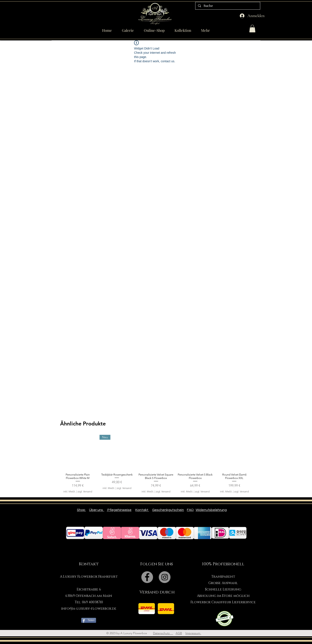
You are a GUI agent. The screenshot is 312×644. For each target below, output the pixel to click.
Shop (81, 510)
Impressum (193, 633)
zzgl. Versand (85, 491)
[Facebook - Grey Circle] (147, 577)
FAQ (190, 510)
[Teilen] (89, 620)
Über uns (97, 510)
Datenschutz (163, 633)
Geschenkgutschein (168, 510)
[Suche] (227, 6)
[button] (252, 29)
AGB (179, 633)
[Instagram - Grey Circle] (165, 577)
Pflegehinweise (119, 510)
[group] (156, 466)
